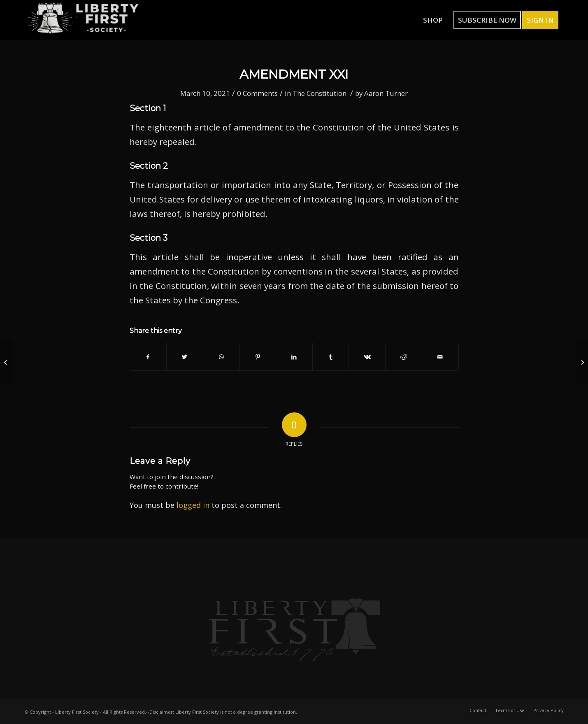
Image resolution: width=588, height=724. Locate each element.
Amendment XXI (294, 74)
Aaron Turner (386, 93)
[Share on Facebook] (148, 357)
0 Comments (257, 93)
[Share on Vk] (367, 357)
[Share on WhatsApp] (221, 357)
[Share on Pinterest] (258, 357)
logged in (193, 505)
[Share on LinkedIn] (294, 357)
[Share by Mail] (440, 357)
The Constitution (320, 93)
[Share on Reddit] (404, 357)
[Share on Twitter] (185, 357)
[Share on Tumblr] (331, 357)
